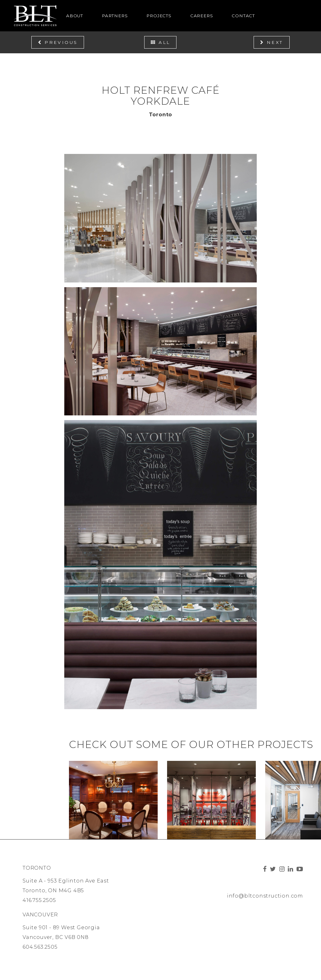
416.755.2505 (39, 900)
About (75, 16)
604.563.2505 (40, 947)
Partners (115, 16)
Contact (243, 16)
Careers (202, 16)
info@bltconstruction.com (265, 896)
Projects (159, 16)
